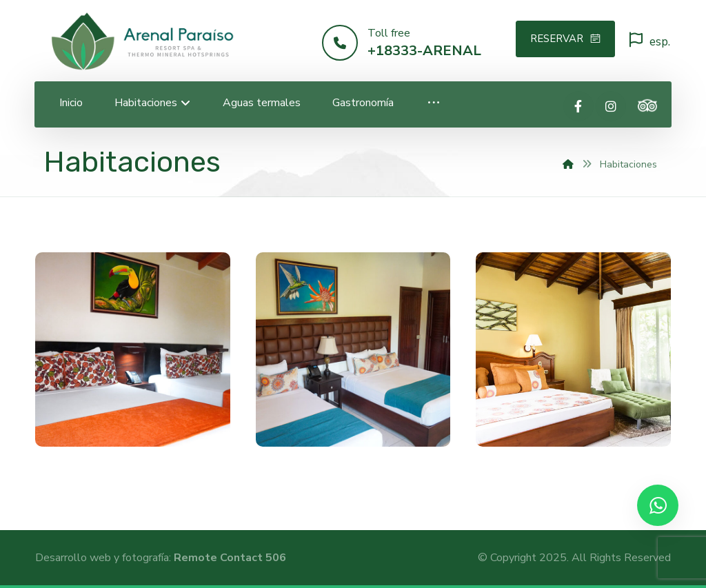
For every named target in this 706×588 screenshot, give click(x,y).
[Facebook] (578, 106)
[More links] (434, 103)
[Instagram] (611, 106)
